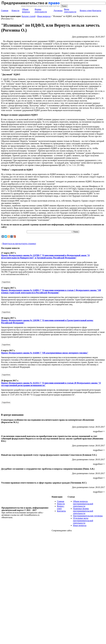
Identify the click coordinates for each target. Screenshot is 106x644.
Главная (5, 11)
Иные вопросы (44, 16)
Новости (15, 11)
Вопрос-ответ (86, 11)
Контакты (97, 11)
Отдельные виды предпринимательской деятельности (83, 521)
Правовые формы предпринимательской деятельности (83, 511)
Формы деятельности (41, 11)
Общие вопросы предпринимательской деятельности (83, 504)
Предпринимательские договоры (88, 516)
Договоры (58, 11)
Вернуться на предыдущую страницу (19, 244)
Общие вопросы (26, 11)
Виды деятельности (70, 11)
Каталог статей (29, 16)
